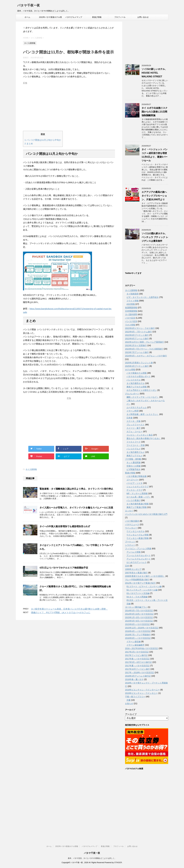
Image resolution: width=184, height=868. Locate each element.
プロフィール (120, 17)
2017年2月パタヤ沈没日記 (137, 652)
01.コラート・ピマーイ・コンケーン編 (144, 586)
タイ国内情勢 (131, 314)
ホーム (27, 17)
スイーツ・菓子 (134, 428)
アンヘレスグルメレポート (139, 559)
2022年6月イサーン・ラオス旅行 (140, 328)
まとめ (29, 144)
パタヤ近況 (130, 318)
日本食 (130, 418)
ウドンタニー (131, 528)
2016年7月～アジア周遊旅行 (138, 635)
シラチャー (130, 545)
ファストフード (134, 442)
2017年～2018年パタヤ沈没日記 (140, 672)
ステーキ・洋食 (134, 421)
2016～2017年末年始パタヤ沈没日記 (142, 648)
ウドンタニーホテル (136, 531)
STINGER (118, 863)
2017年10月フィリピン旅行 (137, 669)
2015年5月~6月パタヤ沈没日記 (139, 621)
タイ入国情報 (31, 469)
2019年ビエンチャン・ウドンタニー (141, 693)
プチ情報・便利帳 (133, 459)
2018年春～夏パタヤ (134, 679)
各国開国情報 (131, 308)
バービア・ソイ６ (135, 483)
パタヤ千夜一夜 (29, 6)
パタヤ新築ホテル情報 (137, 373)
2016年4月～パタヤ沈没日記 (138, 631)
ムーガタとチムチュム (137, 407)
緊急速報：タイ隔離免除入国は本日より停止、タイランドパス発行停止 (76, 489)
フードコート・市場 (136, 445)
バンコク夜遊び (134, 500)
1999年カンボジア (133, 569)
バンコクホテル (134, 380)
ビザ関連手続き (134, 469)
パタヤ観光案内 (132, 521)
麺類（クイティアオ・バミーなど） (143, 397)
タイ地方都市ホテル (136, 383)
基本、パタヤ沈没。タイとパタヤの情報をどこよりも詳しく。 (92, 858)
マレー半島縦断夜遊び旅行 (137, 580)
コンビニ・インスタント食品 (140, 435)
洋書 (129, 700)
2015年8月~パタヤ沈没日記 (137, 624)
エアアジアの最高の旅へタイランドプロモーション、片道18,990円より (154, 196)
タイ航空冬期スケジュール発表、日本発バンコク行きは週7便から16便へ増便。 (69, 609)
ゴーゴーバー (133, 480)
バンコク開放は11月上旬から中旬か (43, 140)
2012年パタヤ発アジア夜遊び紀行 (140, 583)
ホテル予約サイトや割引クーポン (142, 390)
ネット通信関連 (134, 462)
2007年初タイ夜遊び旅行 (136, 573)
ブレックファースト (136, 425)
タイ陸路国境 (133, 294)
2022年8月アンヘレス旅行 (137, 339)
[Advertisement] (69, 106)
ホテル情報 (130, 370)
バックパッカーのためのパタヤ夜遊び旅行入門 (146, 514)
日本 (127, 566)
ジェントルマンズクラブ (138, 487)
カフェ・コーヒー (135, 431)
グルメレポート (132, 394)
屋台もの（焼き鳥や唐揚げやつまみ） (144, 438)
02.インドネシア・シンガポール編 (142, 590)
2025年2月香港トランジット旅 (139, 363)
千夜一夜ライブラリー (135, 697)
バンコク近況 (131, 321)
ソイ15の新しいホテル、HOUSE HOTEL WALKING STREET (154, 73)
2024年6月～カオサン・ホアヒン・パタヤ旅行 (146, 356)
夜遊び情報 (97, 17)
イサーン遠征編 (134, 641)
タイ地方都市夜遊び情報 (138, 504)
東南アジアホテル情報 (137, 387)
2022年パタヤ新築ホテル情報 (51, 18)
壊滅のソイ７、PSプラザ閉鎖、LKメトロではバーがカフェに (61, 612)
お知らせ (129, 703)
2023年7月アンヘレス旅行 (137, 352)
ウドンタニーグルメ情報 (138, 535)
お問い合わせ (143, 17)
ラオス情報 (130, 325)
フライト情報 (133, 301)
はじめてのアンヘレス (137, 562)
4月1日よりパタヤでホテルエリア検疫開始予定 (64, 568)
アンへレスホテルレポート (139, 555)
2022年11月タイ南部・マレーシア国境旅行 (145, 342)
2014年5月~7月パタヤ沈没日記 (139, 611)
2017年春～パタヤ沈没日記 (137, 659)
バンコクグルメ (134, 449)
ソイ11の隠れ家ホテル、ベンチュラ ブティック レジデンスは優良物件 (155, 237)
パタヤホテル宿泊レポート (139, 376)
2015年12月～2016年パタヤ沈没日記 (142, 628)
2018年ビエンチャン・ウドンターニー (142, 690)
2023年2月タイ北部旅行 (136, 345)
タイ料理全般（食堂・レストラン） (143, 414)
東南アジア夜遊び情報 (137, 507)
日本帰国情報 (131, 311)
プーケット (130, 542)
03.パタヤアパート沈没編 (138, 593)
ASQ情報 (131, 304)
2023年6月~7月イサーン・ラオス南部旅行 (144, 349)
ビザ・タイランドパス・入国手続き (143, 297)
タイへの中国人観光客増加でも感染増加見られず (65, 526)
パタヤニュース (132, 524)
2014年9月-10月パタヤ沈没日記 (139, 614)
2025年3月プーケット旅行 (137, 366)
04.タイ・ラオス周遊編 (137, 597)
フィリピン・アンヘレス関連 (138, 549)
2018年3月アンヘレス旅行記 (138, 676)
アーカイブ (131, 714)
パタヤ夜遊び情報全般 (137, 476)
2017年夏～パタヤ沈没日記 (137, 666)
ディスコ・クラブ (135, 490)
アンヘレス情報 (134, 552)
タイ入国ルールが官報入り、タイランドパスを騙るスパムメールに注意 (76, 508)
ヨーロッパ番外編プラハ (136, 607)
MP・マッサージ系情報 (137, 493)
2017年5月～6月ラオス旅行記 (139, 662)
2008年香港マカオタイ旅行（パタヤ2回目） (145, 576)
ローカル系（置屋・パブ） (139, 497)
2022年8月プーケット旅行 (137, 335)
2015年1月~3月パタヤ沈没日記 (139, 617)
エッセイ (129, 511)
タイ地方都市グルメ (136, 452)
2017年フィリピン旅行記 (136, 655)
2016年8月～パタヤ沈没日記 (138, 638)
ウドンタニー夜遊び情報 (138, 538)
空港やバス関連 (134, 466)
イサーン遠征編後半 (136, 645)
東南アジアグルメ (135, 456)
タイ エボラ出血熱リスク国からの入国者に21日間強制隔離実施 (155, 112)
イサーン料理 (133, 411)
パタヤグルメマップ (74, 17)
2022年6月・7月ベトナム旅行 (139, 332)
